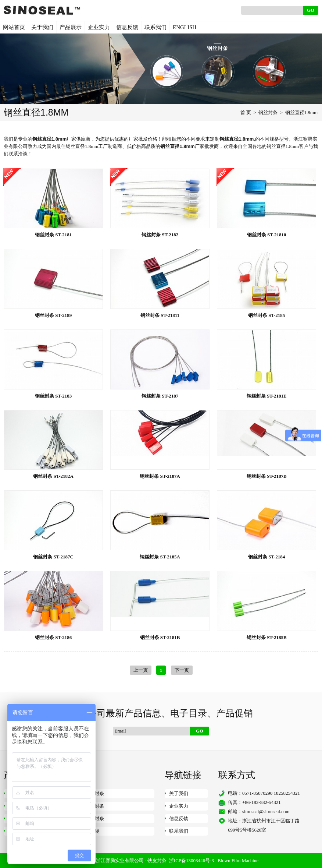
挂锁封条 (94, 818)
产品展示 (71, 27)
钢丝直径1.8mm (301, 112)
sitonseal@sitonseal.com (266, 811)
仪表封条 (94, 806)
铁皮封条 (157, 860)
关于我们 (42, 27)
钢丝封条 (268, 112)
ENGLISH (185, 27)
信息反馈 (127, 27)
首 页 (246, 112)
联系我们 (155, 27)
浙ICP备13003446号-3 (192, 860)
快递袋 (92, 831)
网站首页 (14, 27)
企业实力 (99, 27)
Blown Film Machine (238, 860)
